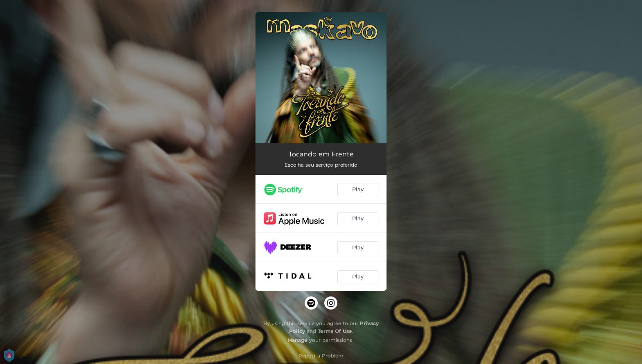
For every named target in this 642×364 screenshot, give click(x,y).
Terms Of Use (335, 331)
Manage (297, 340)
